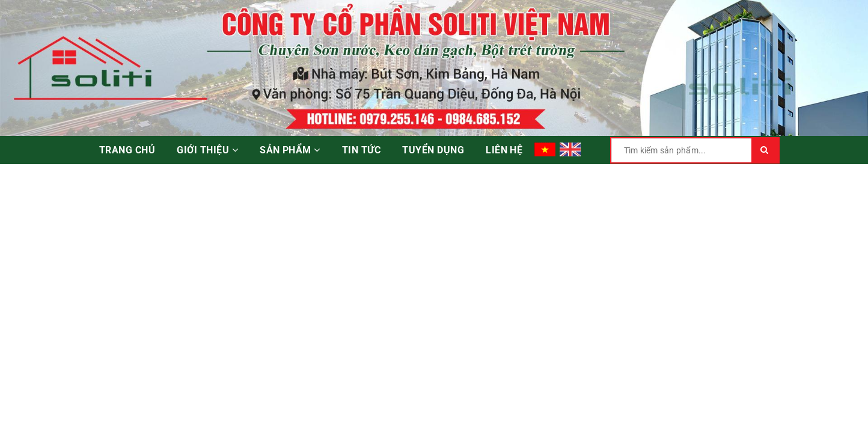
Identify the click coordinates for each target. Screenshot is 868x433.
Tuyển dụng (433, 150)
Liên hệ (504, 150)
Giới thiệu (207, 150)
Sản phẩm (290, 150)
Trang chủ (127, 150)
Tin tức (361, 150)
